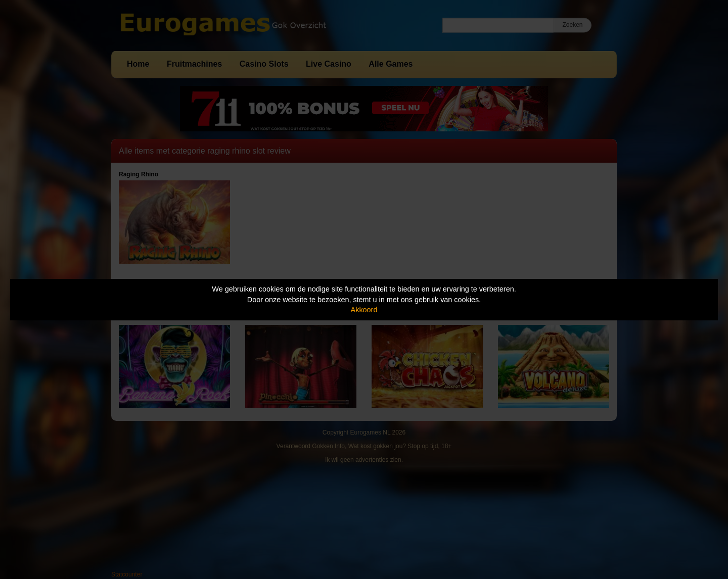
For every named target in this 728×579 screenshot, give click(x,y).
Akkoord (364, 310)
